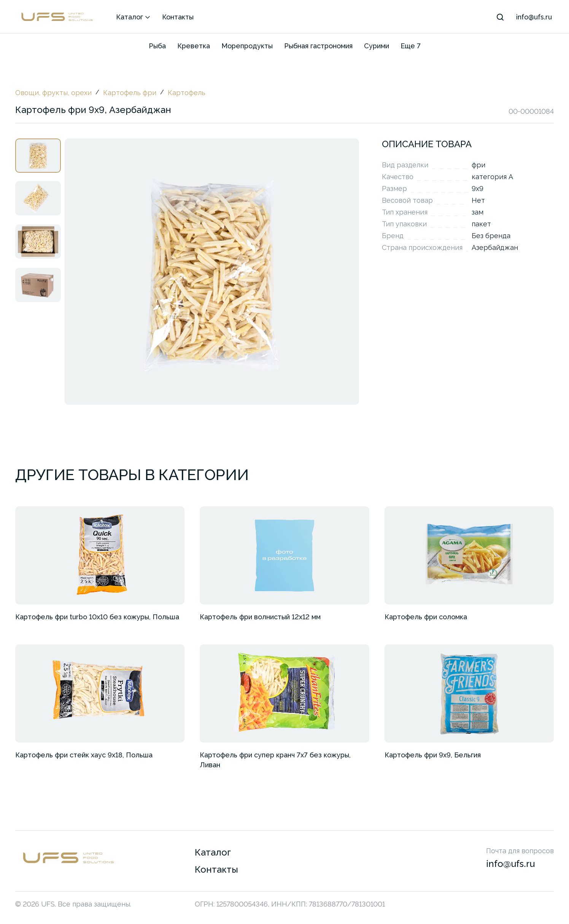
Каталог (133, 17)
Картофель (187, 93)
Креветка (194, 46)
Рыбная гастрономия (318, 46)
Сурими (377, 46)
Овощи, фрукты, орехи (53, 93)
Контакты (178, 17)
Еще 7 (411, 46)
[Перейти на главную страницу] (105, 869)
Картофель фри (130, 93)
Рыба (157, 46)
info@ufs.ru (534, 17)
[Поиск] (500, 17)
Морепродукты (247, 46)
